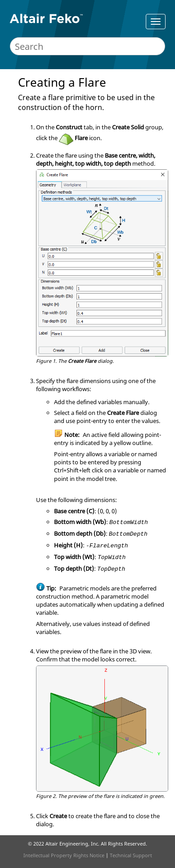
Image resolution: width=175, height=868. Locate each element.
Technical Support (131, 855)
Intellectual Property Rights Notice (64, 855)
